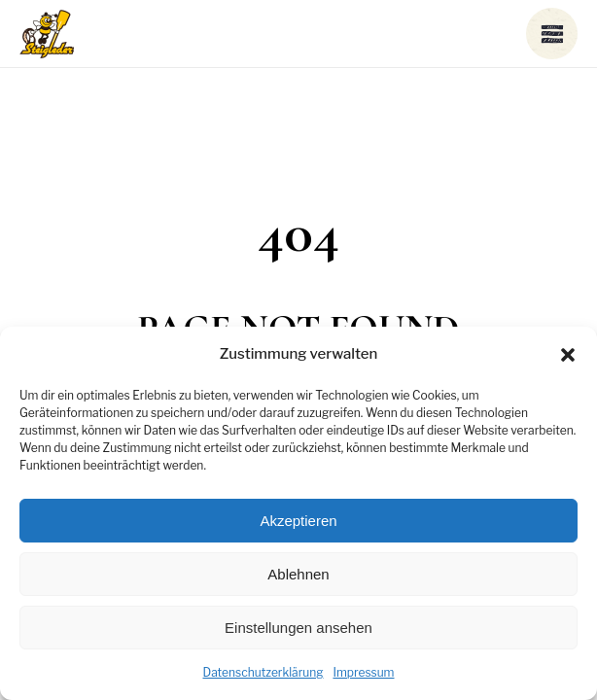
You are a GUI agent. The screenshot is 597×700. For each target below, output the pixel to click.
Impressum (363, 672)
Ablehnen (298, 574)
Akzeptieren (298, 521)
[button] (568, 355)
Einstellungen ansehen (298, 628)
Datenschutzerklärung (263, 672)
